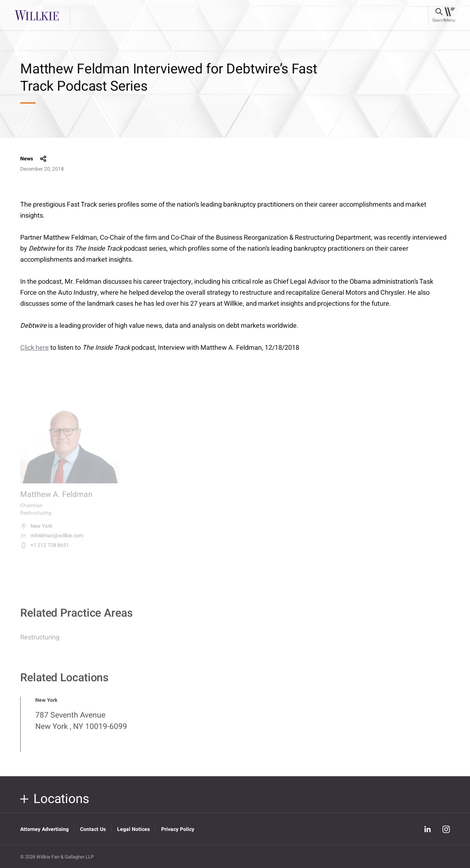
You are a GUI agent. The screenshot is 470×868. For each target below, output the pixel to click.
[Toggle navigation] (450, 15)
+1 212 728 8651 (45, 550)
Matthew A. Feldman (56, 500)
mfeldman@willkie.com (52, 540)
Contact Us (93, 829)
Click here (35, 348)
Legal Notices (133, 829)
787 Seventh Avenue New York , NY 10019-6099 (81, 725)
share (43, 159)
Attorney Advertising (44, 829)
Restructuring (40, 641)
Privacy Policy (178, 829)
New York (36, 531)
